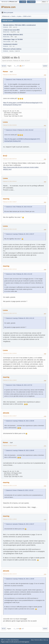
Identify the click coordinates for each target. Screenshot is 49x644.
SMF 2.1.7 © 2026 (5, 640)
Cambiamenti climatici (10, 44)
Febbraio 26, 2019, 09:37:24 (10, 159)
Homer (5, 72)
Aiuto (32, 640)
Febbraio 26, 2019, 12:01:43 (10, 574)
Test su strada (7, 41)
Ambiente (6, 27)
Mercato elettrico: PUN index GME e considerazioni (19, 25)
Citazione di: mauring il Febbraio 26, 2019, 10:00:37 (20, 234)
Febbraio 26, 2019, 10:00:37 (10, 202)
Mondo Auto (6, 32)
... (16, 66)
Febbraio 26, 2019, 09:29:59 (10, 125)
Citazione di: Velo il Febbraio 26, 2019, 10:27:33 (19, 385)
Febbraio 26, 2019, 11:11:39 (10, 486)
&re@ (5, 156)
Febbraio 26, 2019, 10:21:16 (10, 269)
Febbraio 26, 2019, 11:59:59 (10, 519)
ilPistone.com (8, 7)
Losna (5, 122)
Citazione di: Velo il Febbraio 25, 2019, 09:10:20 (19, 207)
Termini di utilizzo (39, 640)
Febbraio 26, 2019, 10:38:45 (10, 380)
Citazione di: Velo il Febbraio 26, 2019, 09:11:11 (19, 80)
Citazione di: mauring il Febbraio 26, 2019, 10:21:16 (20, 318)
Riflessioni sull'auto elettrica (12, 49)
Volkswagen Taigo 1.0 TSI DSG (13, 39)
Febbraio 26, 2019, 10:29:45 (10, 353)
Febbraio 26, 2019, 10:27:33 (10, 313)
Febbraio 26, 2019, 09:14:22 (10, 75)
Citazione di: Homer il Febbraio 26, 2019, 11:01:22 (20, 490)
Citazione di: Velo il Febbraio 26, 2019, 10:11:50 (19, 274)
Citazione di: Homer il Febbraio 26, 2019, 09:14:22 (20, 130)
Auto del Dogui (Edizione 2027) (13, 35)
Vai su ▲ (46, 640)
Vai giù (4, 66)
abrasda (6, 413)
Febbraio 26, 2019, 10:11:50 (10, 229)
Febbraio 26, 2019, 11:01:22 (10, 446)
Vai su (4, 629)
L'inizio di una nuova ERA (11, 30)
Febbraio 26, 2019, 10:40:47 (10, 416)
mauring (6, 199)
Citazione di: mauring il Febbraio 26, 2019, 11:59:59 (20, 579)
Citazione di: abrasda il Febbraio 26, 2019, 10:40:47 (20, 524)
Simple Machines (15, 640)
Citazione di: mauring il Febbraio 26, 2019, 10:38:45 (20, 421)
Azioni (45, 66)
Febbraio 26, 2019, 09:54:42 (10, 181)
